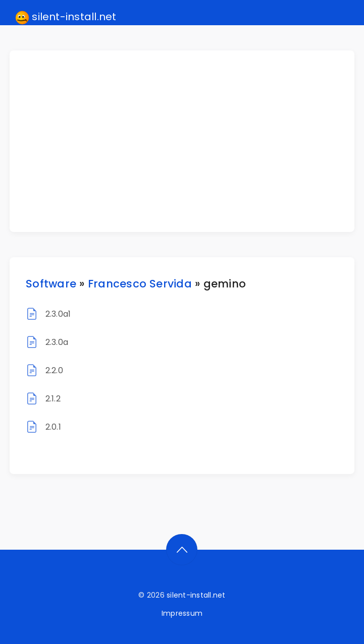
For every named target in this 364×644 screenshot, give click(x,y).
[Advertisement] (188, 141)
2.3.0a (57, 342)
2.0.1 (53, 427)
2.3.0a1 (58, 314)
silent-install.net (66, 17)
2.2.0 (54, 370)
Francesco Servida (140, 284)
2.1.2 (53, 399)
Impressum (182, 613)
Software (51, 284)
